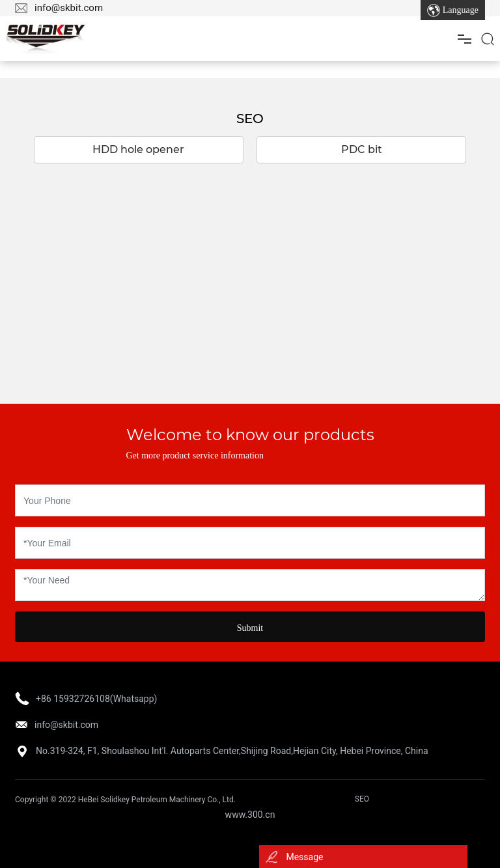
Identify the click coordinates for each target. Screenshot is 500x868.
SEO (362, 799)
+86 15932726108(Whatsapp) (96, 699)
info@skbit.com (69, 8)
